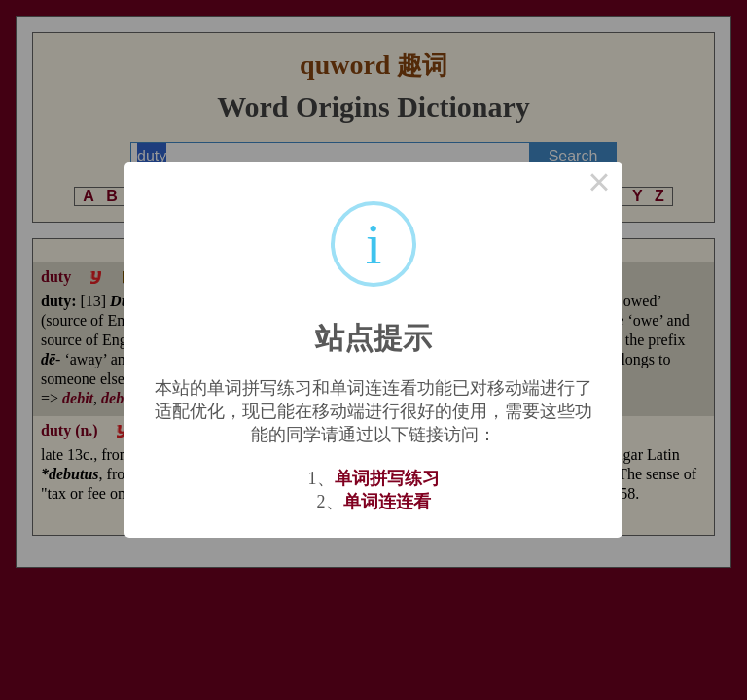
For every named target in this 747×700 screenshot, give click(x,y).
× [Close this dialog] (599, 186)
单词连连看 (387, 502)
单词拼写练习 (387, 478)
